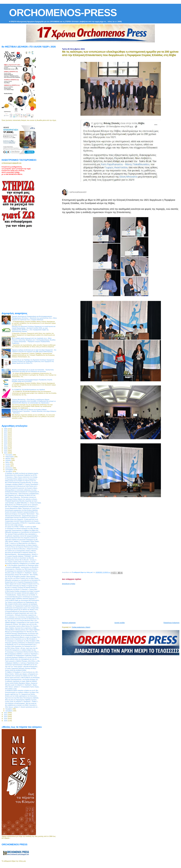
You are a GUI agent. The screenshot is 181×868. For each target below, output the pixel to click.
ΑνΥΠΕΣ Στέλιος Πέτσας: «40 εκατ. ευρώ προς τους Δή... (22, 648)
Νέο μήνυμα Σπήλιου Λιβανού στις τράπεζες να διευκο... (21, 499)
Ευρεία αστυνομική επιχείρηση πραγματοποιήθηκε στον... (22, 512)
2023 (6, 715)
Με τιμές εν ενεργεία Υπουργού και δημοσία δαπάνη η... (21, 587)
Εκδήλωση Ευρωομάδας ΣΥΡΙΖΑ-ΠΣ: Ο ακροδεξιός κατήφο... (23, 523)
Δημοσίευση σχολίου (69, 584)
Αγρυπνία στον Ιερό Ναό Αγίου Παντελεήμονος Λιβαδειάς (22, 698)
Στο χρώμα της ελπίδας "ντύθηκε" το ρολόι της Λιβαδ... (21, 527)
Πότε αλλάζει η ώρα (11, 689)
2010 (6, 431)
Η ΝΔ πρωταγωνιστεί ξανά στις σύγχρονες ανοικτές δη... (22, 538)
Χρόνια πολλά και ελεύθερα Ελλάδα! (16, 670)
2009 (6, 429)
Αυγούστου (9, 468)
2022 (6, 713)
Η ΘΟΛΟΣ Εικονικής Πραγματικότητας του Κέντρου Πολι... (22, 634)
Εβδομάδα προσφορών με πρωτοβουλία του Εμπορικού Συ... (23, 532)
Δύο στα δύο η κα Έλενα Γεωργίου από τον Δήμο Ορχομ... (22, 578)
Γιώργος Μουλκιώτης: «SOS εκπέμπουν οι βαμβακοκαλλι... (22, 494)
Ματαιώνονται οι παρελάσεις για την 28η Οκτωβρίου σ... (21, 639)
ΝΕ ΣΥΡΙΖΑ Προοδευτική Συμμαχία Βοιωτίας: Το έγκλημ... (22, 483)
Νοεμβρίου (9, 709)
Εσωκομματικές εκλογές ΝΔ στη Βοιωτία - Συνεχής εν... (21, 560)
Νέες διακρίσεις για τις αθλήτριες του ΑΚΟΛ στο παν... (21, 495)
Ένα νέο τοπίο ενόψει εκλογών (14, 525)
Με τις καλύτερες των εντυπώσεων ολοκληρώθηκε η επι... (22, 617)
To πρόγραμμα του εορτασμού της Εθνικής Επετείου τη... (22, 571)
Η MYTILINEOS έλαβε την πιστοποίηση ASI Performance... (22, 600)
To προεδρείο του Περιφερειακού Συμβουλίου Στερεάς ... (22, 655)
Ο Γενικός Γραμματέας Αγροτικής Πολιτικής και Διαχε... (21, 668)
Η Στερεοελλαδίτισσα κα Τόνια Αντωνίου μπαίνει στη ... (21, 611)
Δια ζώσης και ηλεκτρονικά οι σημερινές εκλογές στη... (21, 552)
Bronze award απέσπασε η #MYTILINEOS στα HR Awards (22, 678)
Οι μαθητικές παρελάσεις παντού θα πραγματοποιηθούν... (22, 536)
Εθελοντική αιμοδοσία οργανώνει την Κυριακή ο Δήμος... (22, 488)
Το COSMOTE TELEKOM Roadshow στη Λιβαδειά (28, 390)
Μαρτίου (8, 459)
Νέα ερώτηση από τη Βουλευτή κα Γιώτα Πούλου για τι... (22, 486)
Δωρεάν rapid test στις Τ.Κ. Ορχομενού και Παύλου (20, 694)
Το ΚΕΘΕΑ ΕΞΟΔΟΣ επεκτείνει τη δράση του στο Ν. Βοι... (22, 690)
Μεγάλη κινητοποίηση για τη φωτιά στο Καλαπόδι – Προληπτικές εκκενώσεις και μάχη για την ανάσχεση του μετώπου (33, 371)
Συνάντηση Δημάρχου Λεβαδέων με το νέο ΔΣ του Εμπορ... (22, 657)
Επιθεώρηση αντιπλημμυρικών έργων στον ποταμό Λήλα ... (22, 608)
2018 (6, 447)
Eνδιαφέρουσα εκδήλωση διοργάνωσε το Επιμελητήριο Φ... (22, 492)
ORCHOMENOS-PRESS (63, 13)
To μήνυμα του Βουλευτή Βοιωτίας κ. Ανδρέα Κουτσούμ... (22, 549)
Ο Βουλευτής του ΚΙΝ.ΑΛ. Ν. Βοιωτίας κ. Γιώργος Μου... (21, 589)
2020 (6, 451)
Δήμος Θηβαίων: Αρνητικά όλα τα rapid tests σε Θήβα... (21, 628)
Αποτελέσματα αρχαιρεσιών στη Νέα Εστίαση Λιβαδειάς (21, 510)
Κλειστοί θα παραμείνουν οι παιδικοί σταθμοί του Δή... (21, 650)
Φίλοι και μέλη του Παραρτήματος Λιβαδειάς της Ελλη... (21, 700)
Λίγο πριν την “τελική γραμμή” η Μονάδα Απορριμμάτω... (22, 667)
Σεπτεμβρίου (10, 470)
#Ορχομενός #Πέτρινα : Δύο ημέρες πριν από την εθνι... (21, 624)
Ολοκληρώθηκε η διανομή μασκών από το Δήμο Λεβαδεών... (23, 630)
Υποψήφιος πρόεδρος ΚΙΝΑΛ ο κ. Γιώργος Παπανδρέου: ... (22, 484)
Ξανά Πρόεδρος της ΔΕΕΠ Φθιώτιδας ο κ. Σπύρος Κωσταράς (23, 503)
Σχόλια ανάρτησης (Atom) (81, 627)
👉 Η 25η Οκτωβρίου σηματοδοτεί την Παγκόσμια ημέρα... (22, 565)
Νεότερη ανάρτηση (69, 623)
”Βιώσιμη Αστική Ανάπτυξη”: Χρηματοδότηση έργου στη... (22, 516)
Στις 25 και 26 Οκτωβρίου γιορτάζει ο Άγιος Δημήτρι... (21, 576)
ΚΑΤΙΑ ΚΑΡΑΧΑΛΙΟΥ (78, 192)
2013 (6, 437)
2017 (6, 445)
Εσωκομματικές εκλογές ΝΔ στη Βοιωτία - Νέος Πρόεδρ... (22, 575)
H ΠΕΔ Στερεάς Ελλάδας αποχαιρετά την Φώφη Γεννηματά (22, 591)
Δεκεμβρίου (9, 711)
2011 (6, 433)
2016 (6, 443)
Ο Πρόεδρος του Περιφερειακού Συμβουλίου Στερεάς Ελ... (22, 606)
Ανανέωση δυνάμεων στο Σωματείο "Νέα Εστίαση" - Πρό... (22, 514)
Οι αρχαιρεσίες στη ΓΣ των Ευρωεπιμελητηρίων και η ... (21, 644)
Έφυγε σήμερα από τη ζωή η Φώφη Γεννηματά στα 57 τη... (22, 584)
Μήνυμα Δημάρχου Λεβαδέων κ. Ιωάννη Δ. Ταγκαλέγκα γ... (22, 654)
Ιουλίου (8, 466)
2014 (6, 439)
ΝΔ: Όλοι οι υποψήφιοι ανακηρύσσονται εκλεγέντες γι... (21, 506)
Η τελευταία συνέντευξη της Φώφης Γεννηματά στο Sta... (22, 586)
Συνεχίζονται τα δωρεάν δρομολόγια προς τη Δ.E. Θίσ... (21, 613)
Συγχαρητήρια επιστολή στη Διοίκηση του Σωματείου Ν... (22, 517)
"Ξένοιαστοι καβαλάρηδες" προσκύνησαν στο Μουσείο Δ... (22, 567)
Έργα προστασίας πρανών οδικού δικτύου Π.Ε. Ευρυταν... (22, 626)
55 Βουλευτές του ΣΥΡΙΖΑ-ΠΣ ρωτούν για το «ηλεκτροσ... (22, 505)
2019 (6, 449)
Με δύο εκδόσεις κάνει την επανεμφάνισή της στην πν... (21, 659)
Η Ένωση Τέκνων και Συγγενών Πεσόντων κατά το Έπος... (22, 547)
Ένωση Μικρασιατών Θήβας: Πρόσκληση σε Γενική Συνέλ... (23, 508)
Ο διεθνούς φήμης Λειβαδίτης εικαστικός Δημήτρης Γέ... (21, 598)
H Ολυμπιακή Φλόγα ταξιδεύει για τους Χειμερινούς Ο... (21, 479)
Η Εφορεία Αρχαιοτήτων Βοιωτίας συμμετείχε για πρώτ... (22, 501)
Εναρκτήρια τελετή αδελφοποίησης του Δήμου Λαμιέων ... (22, 545)
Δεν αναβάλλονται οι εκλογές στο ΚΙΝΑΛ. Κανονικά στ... (21, 705)
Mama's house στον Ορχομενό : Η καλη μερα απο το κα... (22, 519)
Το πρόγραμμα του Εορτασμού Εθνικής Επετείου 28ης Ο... (22, 652)
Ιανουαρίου (9, 455)
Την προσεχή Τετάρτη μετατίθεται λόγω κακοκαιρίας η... (21, 534)
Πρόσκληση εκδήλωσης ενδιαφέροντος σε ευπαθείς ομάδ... (22, 563)
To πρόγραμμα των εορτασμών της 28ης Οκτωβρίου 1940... (23, 641)
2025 (6, 719)
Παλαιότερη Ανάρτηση (171, 623)
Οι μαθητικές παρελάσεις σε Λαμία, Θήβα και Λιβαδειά (21, 681)
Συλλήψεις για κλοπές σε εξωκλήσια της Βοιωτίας (19, 558)
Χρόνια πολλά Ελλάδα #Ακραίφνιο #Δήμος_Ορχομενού (21, 683)
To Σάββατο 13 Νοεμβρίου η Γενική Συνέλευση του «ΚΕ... (22, 672)
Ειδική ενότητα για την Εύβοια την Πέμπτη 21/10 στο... (21, 481)
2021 (6, 453)
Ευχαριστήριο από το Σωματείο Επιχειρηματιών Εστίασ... (22, 582)
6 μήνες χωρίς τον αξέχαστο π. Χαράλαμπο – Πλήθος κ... (22, 701)
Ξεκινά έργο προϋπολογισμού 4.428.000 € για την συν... (21, 665)
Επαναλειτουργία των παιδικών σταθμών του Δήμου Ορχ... (22, 692)
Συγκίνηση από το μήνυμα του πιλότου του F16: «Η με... (21, 676)
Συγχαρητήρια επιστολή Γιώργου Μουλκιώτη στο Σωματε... (22, 521)
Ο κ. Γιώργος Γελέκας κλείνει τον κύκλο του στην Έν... (21, 562)
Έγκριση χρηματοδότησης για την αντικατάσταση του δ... (22, 635)
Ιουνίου (8, 464)
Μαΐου (8, 462)
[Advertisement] (122, 602)
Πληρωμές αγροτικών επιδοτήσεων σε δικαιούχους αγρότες (22, 643)
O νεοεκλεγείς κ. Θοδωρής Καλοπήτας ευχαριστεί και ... (21, 615)
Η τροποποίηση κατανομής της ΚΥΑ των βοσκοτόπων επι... (22, 619)
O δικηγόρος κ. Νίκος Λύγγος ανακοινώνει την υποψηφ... (22, 477)
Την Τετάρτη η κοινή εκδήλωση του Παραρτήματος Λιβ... (21, 602)
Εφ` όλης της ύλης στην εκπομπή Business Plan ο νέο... (21, 621)
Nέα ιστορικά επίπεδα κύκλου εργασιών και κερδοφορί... (21, 604)
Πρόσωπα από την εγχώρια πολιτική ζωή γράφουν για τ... (22, 593)
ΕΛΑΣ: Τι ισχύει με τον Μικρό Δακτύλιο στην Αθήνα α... (21, 543)
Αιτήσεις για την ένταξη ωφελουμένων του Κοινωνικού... (21, 696)
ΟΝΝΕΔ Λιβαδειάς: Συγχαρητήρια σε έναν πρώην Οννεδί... (22, 622)
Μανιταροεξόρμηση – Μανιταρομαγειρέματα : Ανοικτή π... (22, 554)
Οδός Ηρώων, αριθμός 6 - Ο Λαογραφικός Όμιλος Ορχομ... (22, 541)
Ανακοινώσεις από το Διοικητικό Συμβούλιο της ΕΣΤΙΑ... (21, 475)
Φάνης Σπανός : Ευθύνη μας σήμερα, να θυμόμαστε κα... (22, 674)
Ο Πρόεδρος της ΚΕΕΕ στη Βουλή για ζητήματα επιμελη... (22, 473)
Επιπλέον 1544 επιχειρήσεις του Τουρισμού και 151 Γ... (21, 646)
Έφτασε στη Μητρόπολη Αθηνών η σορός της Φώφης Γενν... (23, 637)
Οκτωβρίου (9, 471)
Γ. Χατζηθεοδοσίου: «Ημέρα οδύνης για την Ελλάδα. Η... (21, 595)
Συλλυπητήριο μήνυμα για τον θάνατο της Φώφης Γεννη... (22, 610)
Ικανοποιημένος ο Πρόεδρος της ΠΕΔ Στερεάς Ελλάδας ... (22, 569)
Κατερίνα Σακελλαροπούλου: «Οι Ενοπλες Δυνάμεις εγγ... (22, 679)
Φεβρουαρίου (10, 457)
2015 (6, 441)
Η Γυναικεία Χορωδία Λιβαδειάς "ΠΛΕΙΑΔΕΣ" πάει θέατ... (22, 556)
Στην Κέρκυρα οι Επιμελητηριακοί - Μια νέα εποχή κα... (21, 703)
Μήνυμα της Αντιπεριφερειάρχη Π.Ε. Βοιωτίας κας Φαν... (22, 632)
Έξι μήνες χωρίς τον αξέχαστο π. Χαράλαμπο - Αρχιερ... (21, 573)
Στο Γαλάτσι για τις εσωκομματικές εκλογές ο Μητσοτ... (21, 551)
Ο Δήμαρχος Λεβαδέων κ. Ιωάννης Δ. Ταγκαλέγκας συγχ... (22, 663)
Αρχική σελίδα (120, 623)
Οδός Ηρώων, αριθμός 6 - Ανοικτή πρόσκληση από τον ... (22, 707)
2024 (6, 717)
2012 (6, 435)
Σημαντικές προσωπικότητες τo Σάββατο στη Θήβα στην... (22, 530)
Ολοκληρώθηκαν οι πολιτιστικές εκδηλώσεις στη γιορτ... (21, 490)
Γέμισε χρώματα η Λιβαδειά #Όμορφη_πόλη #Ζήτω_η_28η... (23, 661)
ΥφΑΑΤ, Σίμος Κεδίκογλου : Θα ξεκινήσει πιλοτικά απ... (21, 497)
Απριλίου (8, 460)
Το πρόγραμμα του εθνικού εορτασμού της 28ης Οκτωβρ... (22, 529)
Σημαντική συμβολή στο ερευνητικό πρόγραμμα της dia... (22, 540)
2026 (6, 721)
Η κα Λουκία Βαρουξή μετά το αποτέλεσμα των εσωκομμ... (22, 597)
